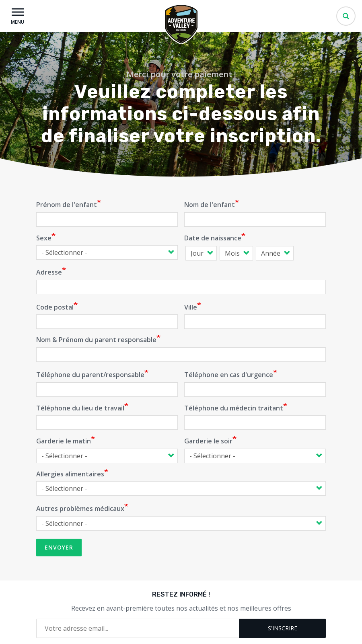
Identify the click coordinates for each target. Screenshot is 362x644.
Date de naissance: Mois (218, 253)
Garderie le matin (64, 441)
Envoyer (59, 547)
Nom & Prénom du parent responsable (96, 340)
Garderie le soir (208, 441)
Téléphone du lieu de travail (80, 408)
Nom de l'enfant (210, 205)
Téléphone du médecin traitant (234, 408)
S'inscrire (283, 628)
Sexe (44, 238)
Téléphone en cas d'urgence (229, 375)
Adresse (49, 272)
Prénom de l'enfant (67, 205)
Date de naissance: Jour (184, 253)
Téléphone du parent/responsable (90, 375)
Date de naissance (213, 238)
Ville (191, 307)
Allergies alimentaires (70, 474)
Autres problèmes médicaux (80, 509)
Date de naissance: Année (254, 253)
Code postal (55, 307)
